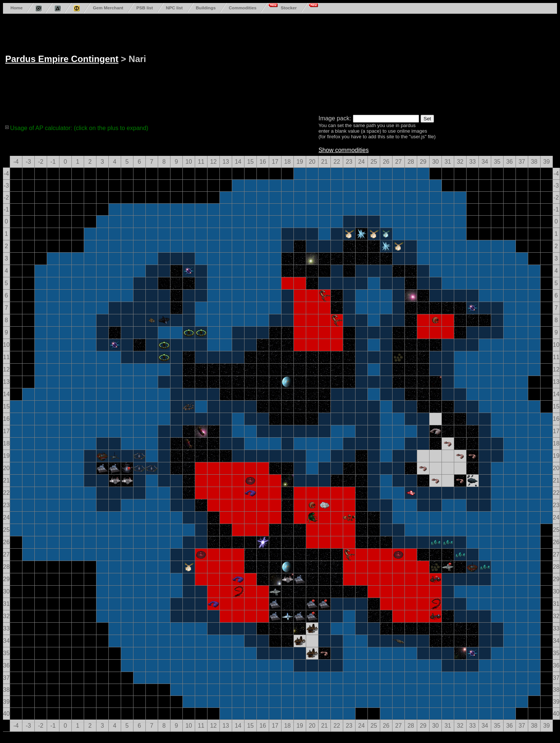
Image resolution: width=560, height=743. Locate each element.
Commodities (243, 8)
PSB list (145, 8)
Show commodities (344, 150)
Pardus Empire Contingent (62, 59)
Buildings (206, 8)
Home (16, 8)
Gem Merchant (108, 8)
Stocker (289, 8)
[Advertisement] (204, 63)
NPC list (174, 8)
